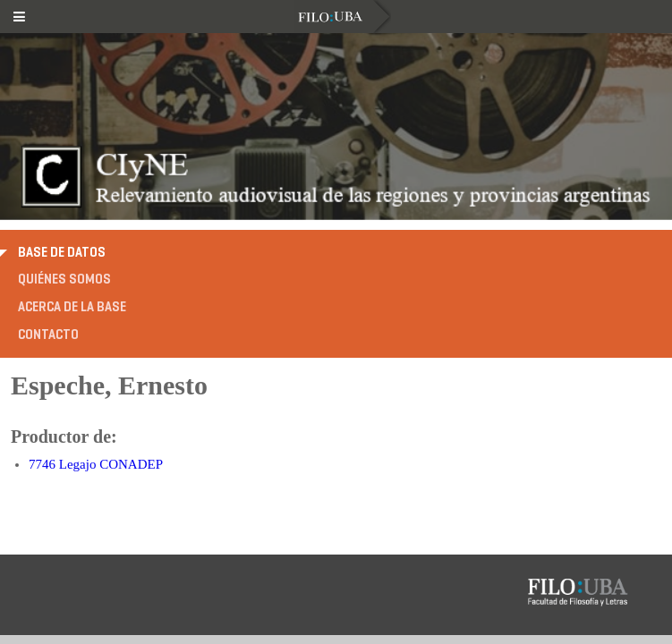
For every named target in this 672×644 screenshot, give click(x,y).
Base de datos (62, 252)
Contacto (48, 335)
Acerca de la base (72, 307)
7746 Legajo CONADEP (96, 464)
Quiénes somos (64, 279)
